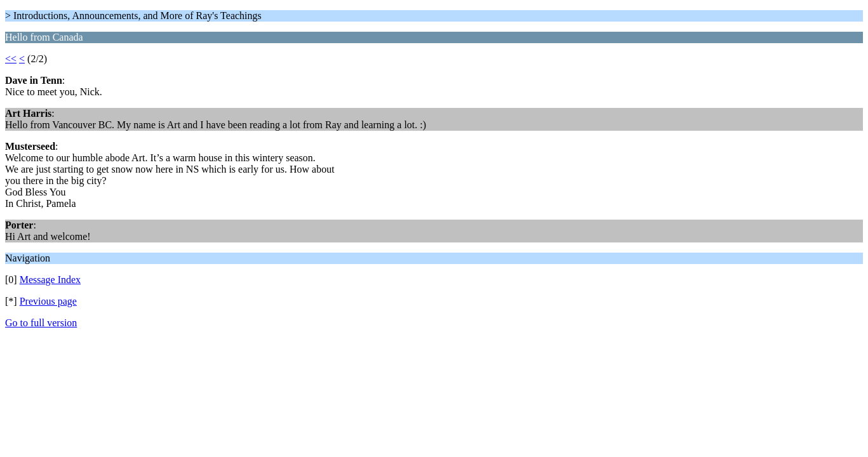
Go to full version (41, 323)
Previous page (48, 301)
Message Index (50, 280)
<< (11, 59)
